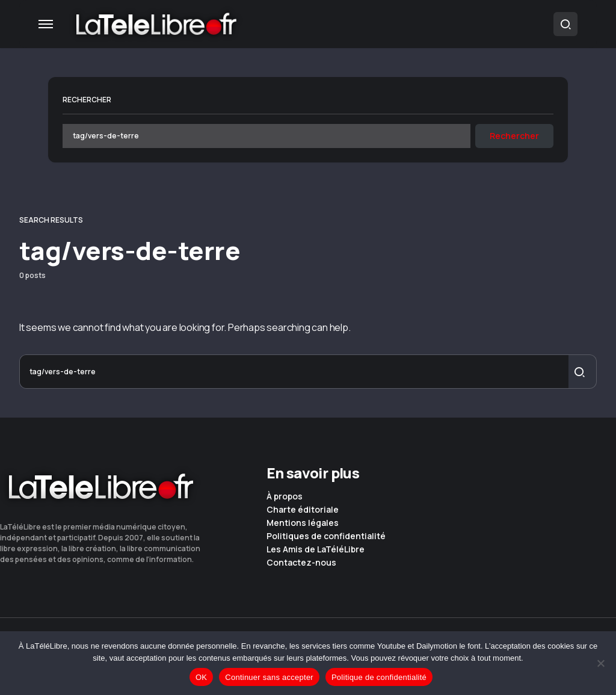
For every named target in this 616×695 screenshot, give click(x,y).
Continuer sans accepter (269, 677)
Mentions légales (303, 523)
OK (201, 677)
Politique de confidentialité (379, 677)
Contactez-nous (301, 563)
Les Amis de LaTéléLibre (316, 549)
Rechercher (87, 100)
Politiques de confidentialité (326, 536)
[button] (46, 24)
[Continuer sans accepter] (601, 663)
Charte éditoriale (303, 510)
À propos (285, 496)
